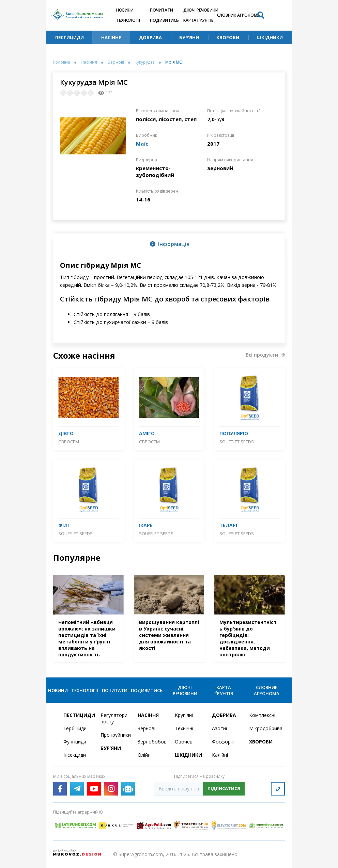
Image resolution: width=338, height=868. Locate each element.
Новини (125, 10)
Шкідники (270, 37)
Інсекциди (75, 755)
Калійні (220, 755)
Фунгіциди (75, 742)
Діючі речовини (201, 10)
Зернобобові (152, 742)
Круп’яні (184, 715)
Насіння (111, 37)
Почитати (162, 10)
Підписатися (224, 788)
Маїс (142, 144)
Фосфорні (223, 742)
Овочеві (184, 742)
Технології (128, 20)
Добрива (150, 37)
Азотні (219, 728)
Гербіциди (75, 728)
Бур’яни (189, 37)
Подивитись (164, 20)
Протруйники (115, 735)
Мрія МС (174, 62)
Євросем (69, 442)
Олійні (145, 755)
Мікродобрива (264, 728)
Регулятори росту (114, 718)
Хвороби (228, 37)
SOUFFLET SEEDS (237, 442)
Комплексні (262, 715)
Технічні (184, 728)
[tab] (169, 244)
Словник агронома (239, 15)
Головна (62, 62)
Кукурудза (145, 62)
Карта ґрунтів (198, 20)
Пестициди (70, 37)
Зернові (116, 62)
